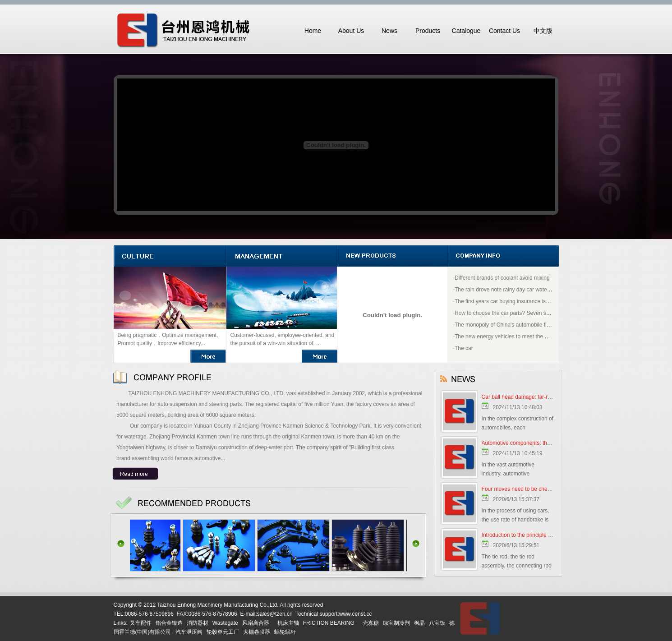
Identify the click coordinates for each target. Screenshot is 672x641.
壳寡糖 (371, 623)
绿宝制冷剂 (396, 623)
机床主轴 (288, 623)
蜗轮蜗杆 (285, 632)
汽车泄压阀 (189, 632)
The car (464, 348)
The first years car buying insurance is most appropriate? (523, 301)
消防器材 (198, 623)
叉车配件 (141, 623)
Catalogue (466, 31)
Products (428, 31)
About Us (351, 31)
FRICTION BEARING (329, 623)
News (389, 31)
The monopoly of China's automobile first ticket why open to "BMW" (535, 325)
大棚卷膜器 (257, 632)
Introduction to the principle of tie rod (525, 535)
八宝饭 (437, 623)
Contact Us (504, 31)
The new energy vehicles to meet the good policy (513, 337)
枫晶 (419, 623)
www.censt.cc (356, 614)
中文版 (543, 31)
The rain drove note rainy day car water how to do (514, 290)
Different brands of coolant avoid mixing (502, 278)
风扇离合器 (256, 623)
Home (313, 31)
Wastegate (225, 623)
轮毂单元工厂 (223, 632)
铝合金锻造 (169, 623)
